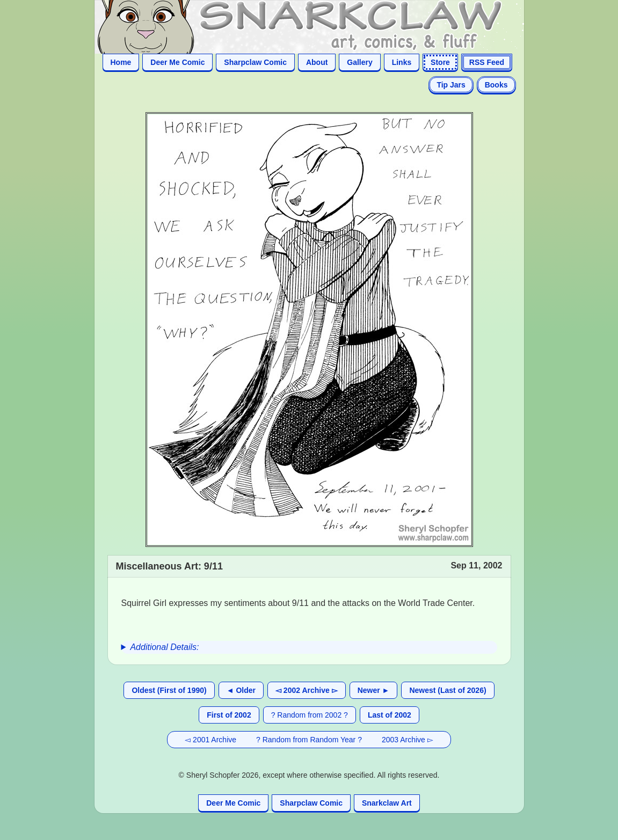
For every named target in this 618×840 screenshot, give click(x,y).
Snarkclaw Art (387, 803)
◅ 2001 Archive (210, 740)
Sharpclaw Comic (255, 62)
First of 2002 (229, 715)
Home (121, 62)
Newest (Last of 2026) (448, 690)
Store (440, 62)
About (317, 62)
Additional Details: (164, 647)
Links (402, 62)
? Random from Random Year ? (309, 740)
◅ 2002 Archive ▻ (307, 690)
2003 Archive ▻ (408, 740)
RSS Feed (487, 62)
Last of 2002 (390, 715)
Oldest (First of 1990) (169, 690)
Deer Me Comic (177, 62)
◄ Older (241, 690)
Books (496, 85)
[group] (309, 647)
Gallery (359, 62)
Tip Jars (451, 85)
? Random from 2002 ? (310, 715)
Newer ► (374, 690)
